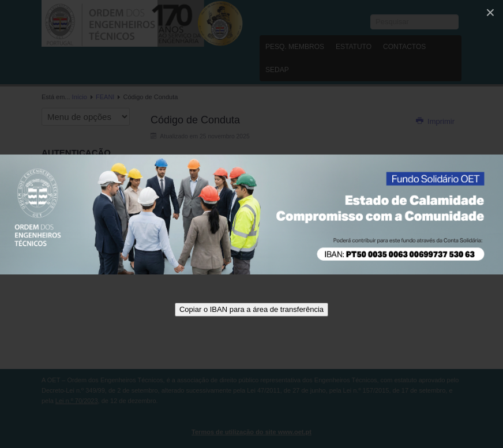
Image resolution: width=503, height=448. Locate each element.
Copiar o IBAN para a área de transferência (251, 309)
